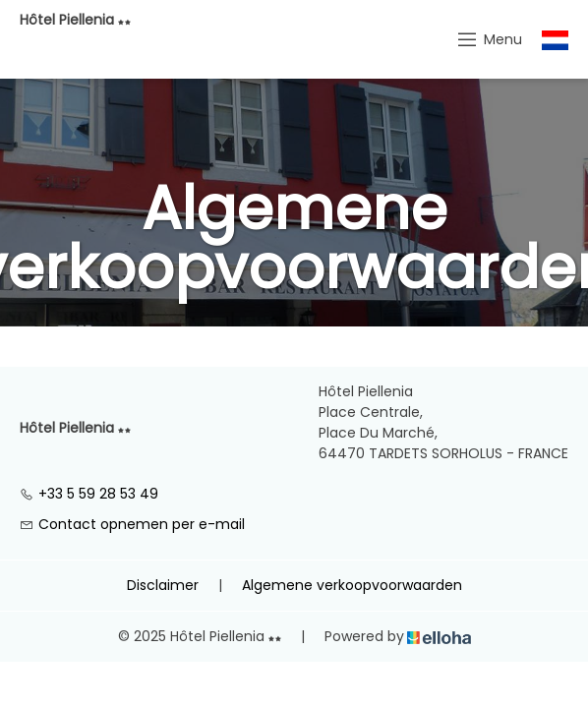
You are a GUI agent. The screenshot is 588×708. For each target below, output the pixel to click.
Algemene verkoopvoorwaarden (352, 585)
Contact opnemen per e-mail (132, 524)
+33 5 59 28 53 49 (89, 494)
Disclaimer (163, 585)
